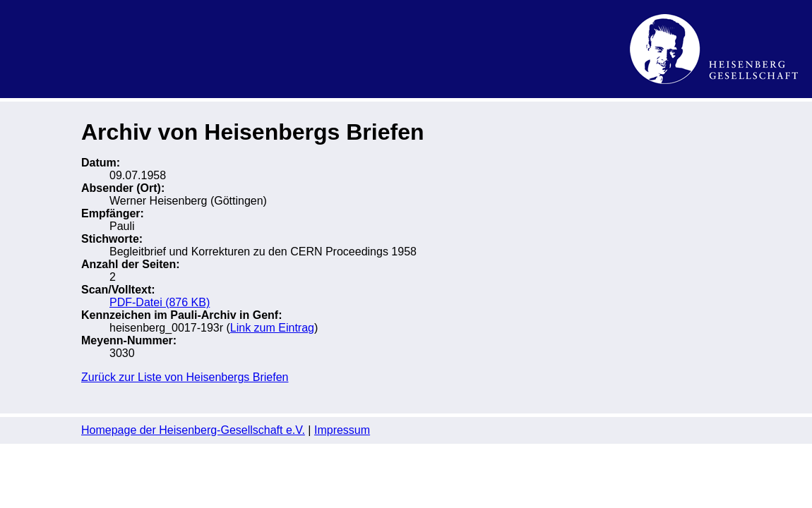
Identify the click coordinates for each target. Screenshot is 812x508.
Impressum (342, 430)
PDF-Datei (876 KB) (160, 302)
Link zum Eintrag (272, 328)
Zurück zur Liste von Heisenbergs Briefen (185, 377)
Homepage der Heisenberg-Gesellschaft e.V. (193, 430)
